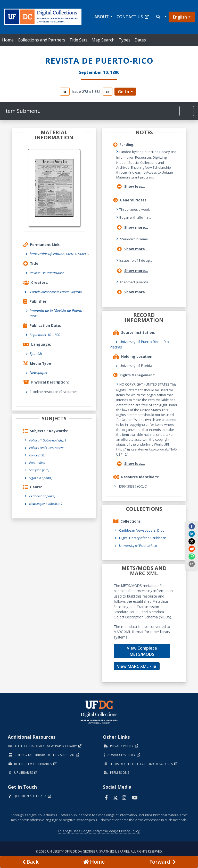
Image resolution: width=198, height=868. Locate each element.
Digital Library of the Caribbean (143, 538)
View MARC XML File (137, 666)
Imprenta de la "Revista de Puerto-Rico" (56, 313)
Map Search (103, 40)
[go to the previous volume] (65, 92)
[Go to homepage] (94, 862)
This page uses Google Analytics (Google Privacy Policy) (99, 831)
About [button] (102, 17)
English (180, 17)
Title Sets (78, 40)
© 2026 (99, 851)
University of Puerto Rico (138, 546)
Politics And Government (46, 448)
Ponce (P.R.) (37, 455)
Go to (123, 92)
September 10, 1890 (45, 335)
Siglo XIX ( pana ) (41, 478)
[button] (161, 17)
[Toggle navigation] (187, 111)
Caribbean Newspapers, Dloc (142, 530)
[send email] (192, 564)
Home (8, 40)
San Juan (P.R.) (39, 470)
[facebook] (192, 526)
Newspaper (39, 373)
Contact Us (133, 17)
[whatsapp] (192, 556)
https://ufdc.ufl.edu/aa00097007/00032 (59, 254)
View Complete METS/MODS (142, 651)
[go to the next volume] (108, 92)
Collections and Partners (42, 40)
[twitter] (192, 541)
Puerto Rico (37, 463)
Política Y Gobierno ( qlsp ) (48, 440)
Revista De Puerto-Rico (47, 273)
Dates (140, 40)
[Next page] (162, 862)
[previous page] (31, 862)
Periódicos (42, 496)
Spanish (36, 354)
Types (125, 40)
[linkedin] (192, 534)
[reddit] (192, 549)
